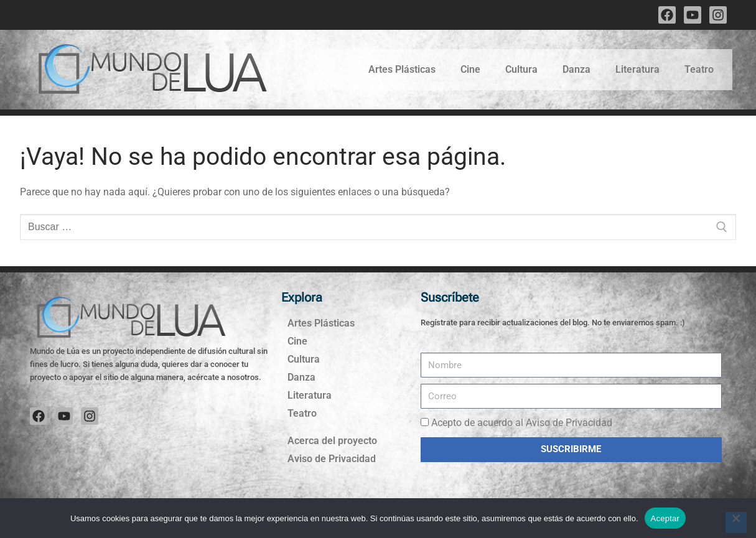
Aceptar (665, 518)
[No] (736, 522)
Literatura (637, 69)
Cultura (521, 69)
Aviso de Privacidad (332, 459)
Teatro (699, 69)
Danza (576, 69)
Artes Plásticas (402, 69)
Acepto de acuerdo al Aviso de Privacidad (522, 423)
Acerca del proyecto (332, 441)
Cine (470, 69)
